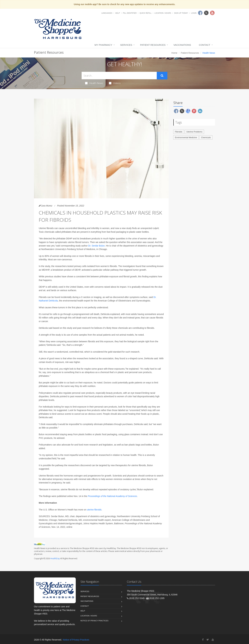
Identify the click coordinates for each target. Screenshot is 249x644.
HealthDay (55, 558)
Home (174, 53)
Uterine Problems (194, 132)
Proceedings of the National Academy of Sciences (112, 496)
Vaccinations (182, 45)
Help (118, 13)
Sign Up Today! (181, 13)
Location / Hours (163, 13)
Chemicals (206, 137)
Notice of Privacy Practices (94, 621)
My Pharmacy (103, 45)
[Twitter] (208, 640)
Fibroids (179, 132)
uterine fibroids (94, 510)
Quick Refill (146, 13)
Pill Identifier (130, 13)
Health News (94, 83)
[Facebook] (203, 640)
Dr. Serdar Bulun (97, 246)
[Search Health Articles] (119, 76)
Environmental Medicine (186, 137)
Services (126, 45)
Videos (115, 83)
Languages (107, 13)
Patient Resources (153, 45)
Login (194, 13)
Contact (205, 45)
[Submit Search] (162, 76)
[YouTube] (213, 640)
